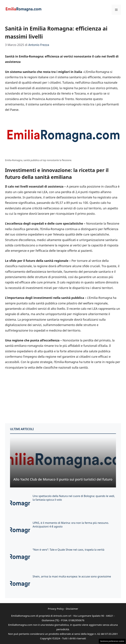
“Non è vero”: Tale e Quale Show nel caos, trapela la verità (68, 550)
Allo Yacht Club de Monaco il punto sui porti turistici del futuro (63, 479)
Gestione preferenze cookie (112, 641)
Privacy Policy (56, 609)
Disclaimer (72, 609)
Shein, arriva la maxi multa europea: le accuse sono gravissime (72, 576)
